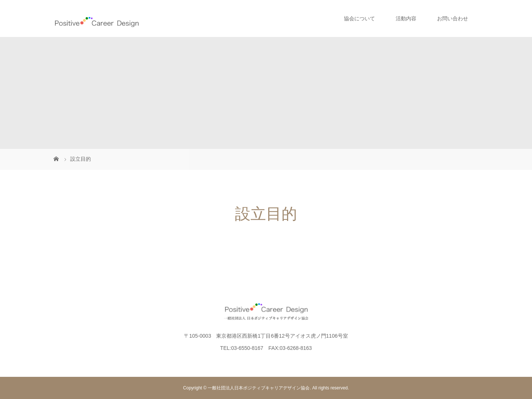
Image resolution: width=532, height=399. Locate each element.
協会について (359, 18)
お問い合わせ (453, 18)
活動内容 (406, 18)
